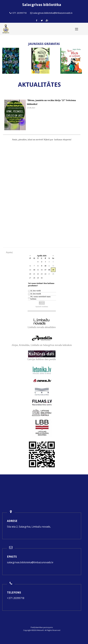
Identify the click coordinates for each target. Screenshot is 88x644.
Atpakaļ (9, 252)
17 (45, 270)
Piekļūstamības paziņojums (42, 627)
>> (53, 256)
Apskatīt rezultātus (42, 307)
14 (34, 270)
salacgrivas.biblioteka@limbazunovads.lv (30, 562)
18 (49, 270)
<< (30, 256)
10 (45, 266)
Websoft (40, 630)
